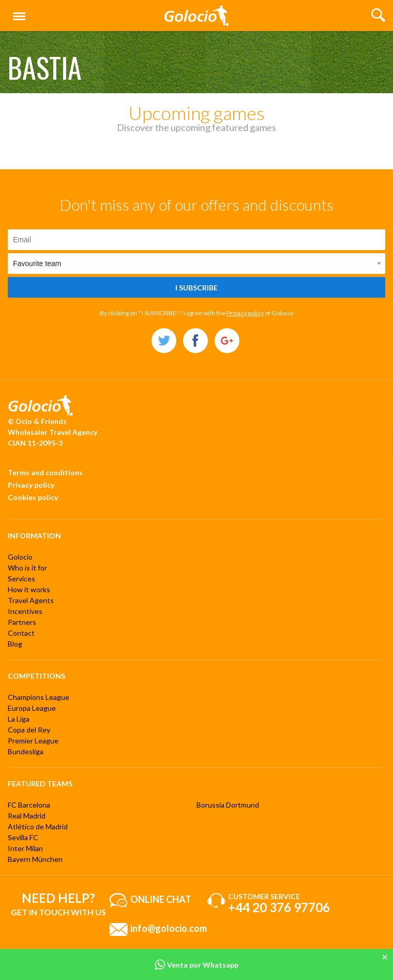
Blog (15, 644)
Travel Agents (31, 600)
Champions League (39, 697)
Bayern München (35, 859)
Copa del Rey (29, 730)
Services (21, 579)
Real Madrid (27, 816)
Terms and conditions (45, 472)
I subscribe (196, 288)
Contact (21, 633)
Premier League (33, 741)
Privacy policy (245, 313)
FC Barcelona (29, 805)
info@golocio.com (169, 928)
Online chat (161, 899)
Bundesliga (26, 751)
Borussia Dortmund (228, 805)
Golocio (20, 557)
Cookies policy (33, 497)
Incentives (25, 611)
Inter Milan (25, 848)
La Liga (19, 719)
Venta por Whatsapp (196, 965)
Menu (17, 12)
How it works (29, 589)
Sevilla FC (23, 837)
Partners (22, 622)
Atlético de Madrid (38, 827)
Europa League (32, 708)
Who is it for (27, 568)
